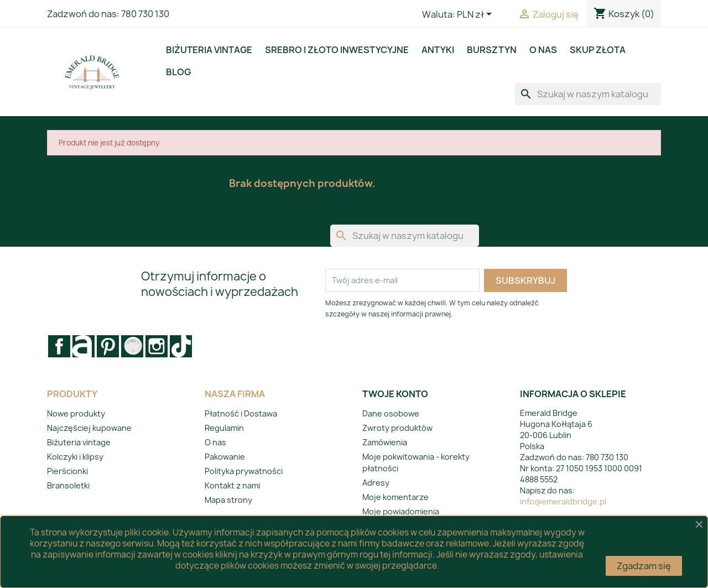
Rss (84, 346)
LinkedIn (181, 346)
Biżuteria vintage (209, 50)
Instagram (157, 346)
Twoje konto (395, 394)
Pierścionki (67, 471)
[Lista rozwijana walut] (476, 15)
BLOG (178, 72)
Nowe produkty (76, 413)
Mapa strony (228, 500)
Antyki (438, 50)
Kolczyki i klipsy (75, 457)
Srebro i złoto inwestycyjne (337, 50)
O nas (543, 50)
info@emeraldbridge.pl (563, 501)
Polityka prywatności (244, 471)
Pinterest (108, 346)
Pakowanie (225, 457)
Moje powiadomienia (401, 511)
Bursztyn (492, 50)
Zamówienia (385, 442)
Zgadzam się (644, 566)
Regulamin (224, 428)
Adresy (376, 483)
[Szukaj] (588, 94)
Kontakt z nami (232, 485)
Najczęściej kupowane (89, 428)
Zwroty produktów (397, 428)
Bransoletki (68, 485)
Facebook (59, 346)
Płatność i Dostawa (241, 413)
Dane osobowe (391, 413)
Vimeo (132, 346)
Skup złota (598, 50)
